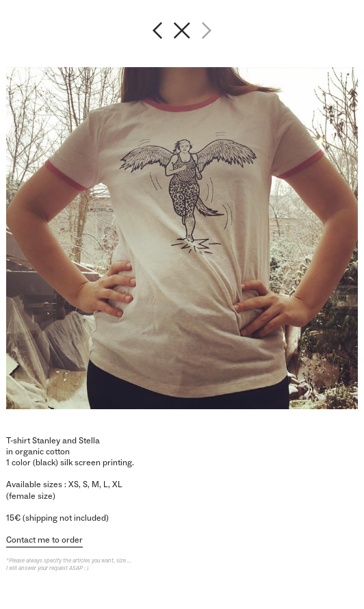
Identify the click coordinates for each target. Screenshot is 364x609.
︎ (182, 30)
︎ (207, 30)
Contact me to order (44, 540)
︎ (157, 30)
